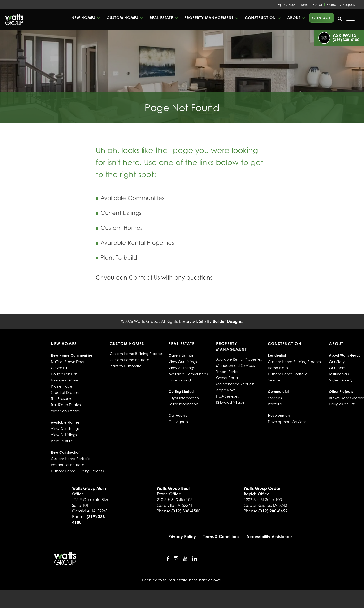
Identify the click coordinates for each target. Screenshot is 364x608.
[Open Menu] (350, 19)
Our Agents (178, 422)
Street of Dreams (65, 392)
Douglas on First (64, 374)
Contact (321, 18)
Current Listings (121, 213)
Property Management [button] (209, 18)
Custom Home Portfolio (71, 459)
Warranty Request (341, 5)
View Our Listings (65, 429)
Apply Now (287, 5)
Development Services (287, 422)
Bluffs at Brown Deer (68, 362)
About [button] (294, 18)
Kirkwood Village (230, 402)
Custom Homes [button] (122, 18)
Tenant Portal (311, 5)
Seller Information (183, 404)
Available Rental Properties (137, 243)
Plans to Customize (126, 366)
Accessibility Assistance (269, 536)
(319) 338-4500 (186, 511)
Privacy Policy (182, 536)
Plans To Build (62, 441)
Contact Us (144, 278)
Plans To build (119, 258)
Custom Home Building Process (77, 471)
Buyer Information (184, 398)
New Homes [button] (83, 18)
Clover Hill (59, 368)
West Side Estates (65, 411)
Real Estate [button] (161, 18)
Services (275, 380)
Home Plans (278, 368)
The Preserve (62, 398)
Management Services (235, 365)
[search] (340, 19)
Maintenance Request (235, 384)
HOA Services (227, 396)
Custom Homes (121, 228)
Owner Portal (227, 378)
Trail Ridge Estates (66, 405)
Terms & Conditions (221, 536)
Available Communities (132, 198)
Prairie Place (62, 386)
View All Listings (64, 435)
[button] (85, 18)
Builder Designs (227, 321)
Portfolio (275, 404)
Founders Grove (65, 380)
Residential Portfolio (68, 465)
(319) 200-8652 (273, 511)
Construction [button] (260, 18)
